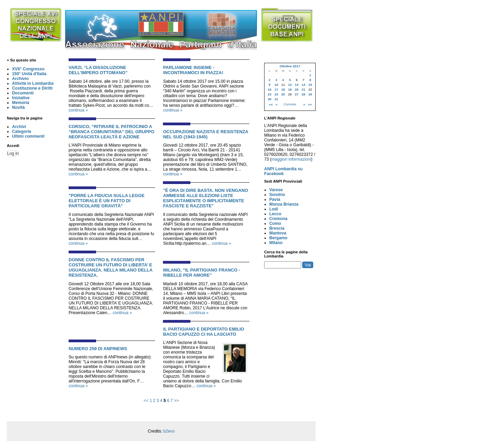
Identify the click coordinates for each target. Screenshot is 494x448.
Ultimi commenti (28, 136)
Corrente (290, 104)
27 (297, 94)
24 (276, 94)
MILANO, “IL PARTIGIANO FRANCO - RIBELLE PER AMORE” (202, 273)
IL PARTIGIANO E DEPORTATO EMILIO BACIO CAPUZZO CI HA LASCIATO (203, 332)
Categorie (22, 131)
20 (297, 90)
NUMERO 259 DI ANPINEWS (98, 349)
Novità (18, 107)
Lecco (275, 214)
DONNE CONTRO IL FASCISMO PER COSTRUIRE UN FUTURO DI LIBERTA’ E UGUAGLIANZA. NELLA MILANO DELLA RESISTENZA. (110, 267)
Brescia (277, 228)
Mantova (278, 233)
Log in (13, 153)
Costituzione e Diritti (32, 88)
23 (269, 94)
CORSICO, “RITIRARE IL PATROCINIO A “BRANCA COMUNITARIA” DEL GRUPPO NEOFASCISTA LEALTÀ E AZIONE (111, 132)
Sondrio (277, 195)
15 (310, 85)
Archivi (19, 127)
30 (269, 99)
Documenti (23, 93)
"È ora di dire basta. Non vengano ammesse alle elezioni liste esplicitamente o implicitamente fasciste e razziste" (205, 198)
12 (290, 85)
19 (290, 90)
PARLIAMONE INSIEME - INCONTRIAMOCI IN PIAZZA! (193, 70)
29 (310, 94)
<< (146, 401)
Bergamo (278, 238)
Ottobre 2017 (290, 66)
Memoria (21, 103)
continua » (78, 110)
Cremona (278, 219)
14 (303, 85)
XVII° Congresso (28, 69)
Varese (276, 190)
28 (303, 94)
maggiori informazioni (291, 159)
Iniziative (21, 98)
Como (275, 223)
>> (176, 401)
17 (276, 90)
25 (283, 94)
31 (276, 99)
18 (283, 90)
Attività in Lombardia (33, 83)
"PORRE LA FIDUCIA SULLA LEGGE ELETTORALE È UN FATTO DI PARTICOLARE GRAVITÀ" (107, 201)
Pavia (275, 199)
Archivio (20, 79)
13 (297, 85)
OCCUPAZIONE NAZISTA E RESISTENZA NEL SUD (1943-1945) (205, 134)
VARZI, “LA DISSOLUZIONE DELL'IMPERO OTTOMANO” (98, 70)
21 (303, 90)
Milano (276, 243)
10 (276, 85)
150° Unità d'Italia (29, 74)
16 (269, 90)
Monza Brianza (284, 204)
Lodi (274, 209)
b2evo (169, 431)
